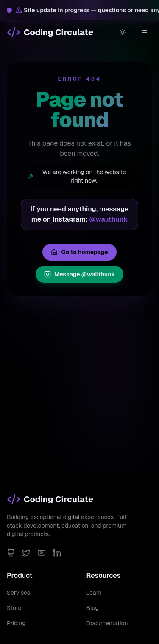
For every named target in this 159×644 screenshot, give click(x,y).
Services (18, 593)
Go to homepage (79, 252)
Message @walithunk (80, 274)
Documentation (107, 623)
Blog (93, 608)
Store (14, 608)
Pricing (16, 623)
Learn (94, 593)
